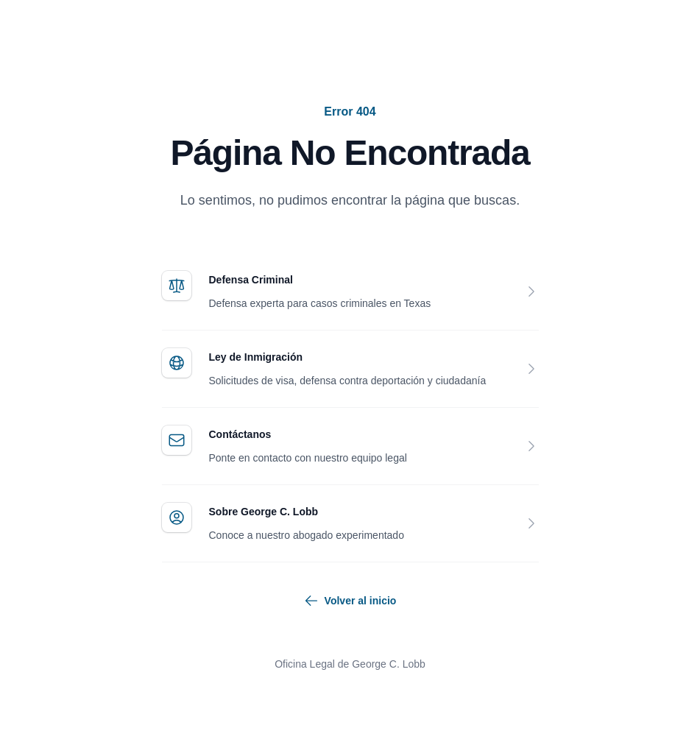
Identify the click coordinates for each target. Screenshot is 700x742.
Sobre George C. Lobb (264, 512)
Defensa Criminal (251, 280)
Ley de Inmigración (256, 357)
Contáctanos (240, 434)
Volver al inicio (350, 601)
